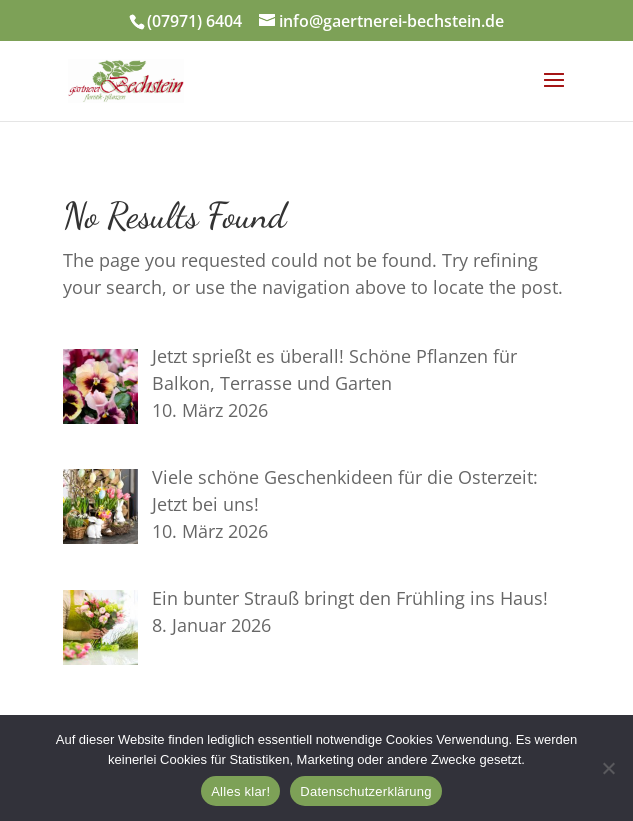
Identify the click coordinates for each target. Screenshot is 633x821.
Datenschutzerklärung (365, 791)
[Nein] (608, 768)
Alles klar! (240, 791)
